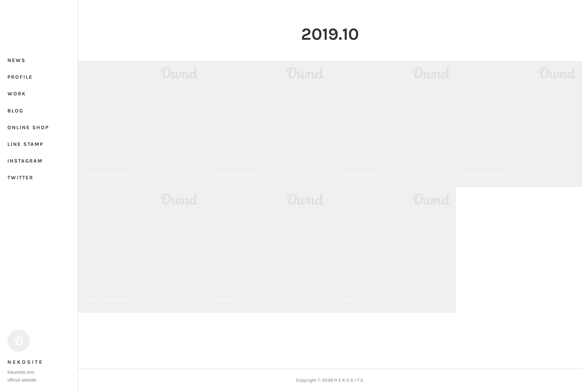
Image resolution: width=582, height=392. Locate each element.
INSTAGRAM (25, 161)
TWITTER (20, 178)
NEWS (17, 60)
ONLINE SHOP (28, 128)
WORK (17, 94)
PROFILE (20, 77)
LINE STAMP (25, 144)
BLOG (15, 111)
